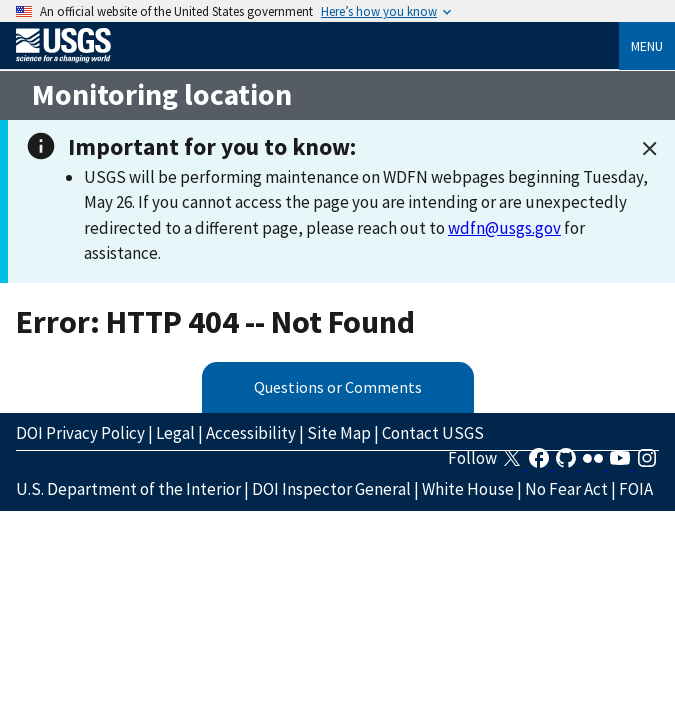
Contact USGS (433, 433)
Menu (647, 46)
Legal (175, 433)
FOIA (636, 489)
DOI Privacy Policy (80, 433)
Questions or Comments (338, 387)
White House (468, 489)
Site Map (339, 433)
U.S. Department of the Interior (128, 489)
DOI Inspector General (331, 489)
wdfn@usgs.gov (504, 228)
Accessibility (251, 433)
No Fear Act (566, 489)
